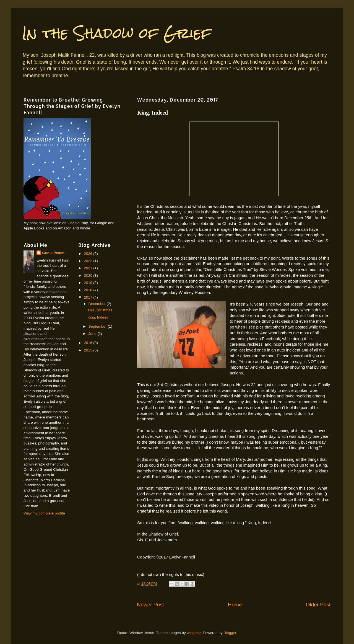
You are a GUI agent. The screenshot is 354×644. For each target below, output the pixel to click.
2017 (88, 297)
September (98, 326)
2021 (88, 268)
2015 (88, 350)
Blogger (230, 633)
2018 (88, 290)
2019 (88, 283)
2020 (88, 276)
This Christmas (100, 310)
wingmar (194, 633)
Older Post (318, 605)
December (98, 304)
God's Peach (53, 253)
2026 (88, 254)
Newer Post (150, 605)
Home (235, 605)
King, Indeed (98, 317)
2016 (88, 343)
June (93, 334)
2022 (88, 261)
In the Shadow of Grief (117, 33)
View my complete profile (44, 513)
